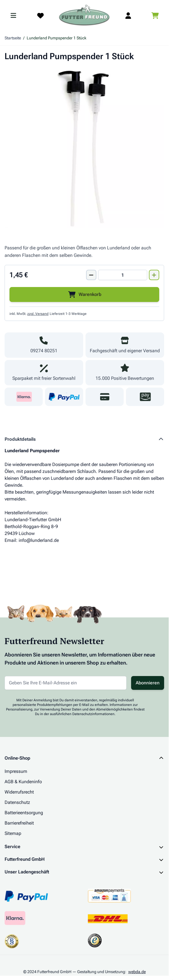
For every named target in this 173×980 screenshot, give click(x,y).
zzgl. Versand (38, 314)
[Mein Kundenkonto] (128, 16)
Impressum (16, 771)
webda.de (137, 972)
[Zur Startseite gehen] (84, 16)
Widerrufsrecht (19, 792)
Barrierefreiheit (19, 823)
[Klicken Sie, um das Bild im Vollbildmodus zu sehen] (84, 148)
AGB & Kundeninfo (23, 782)
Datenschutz (17, 802)
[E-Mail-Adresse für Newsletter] (66, 683)
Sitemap (13, 833)
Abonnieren (148, 683)
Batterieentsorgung (24, 813)
